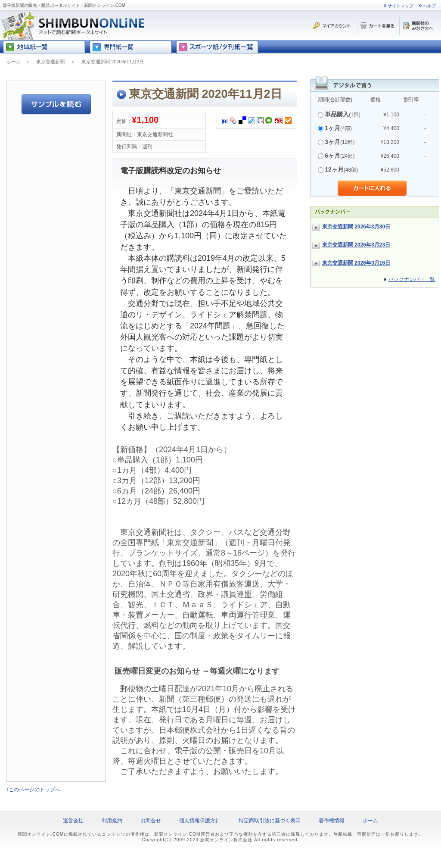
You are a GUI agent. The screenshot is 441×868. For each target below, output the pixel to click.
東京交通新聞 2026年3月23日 (356, 245)
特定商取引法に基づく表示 (270, 821)
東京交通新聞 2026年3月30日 (356, 227)
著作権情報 (332, 821)
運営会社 (73, 821)
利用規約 (112, 821)
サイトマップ (401, 6)
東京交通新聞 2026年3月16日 (356, 263)
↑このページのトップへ (33, 790)
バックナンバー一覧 (412, 279)
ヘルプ (429, 6)
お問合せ (151, 821)
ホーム (14, 62)
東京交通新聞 (50, 62)
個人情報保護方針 (200, 821)
